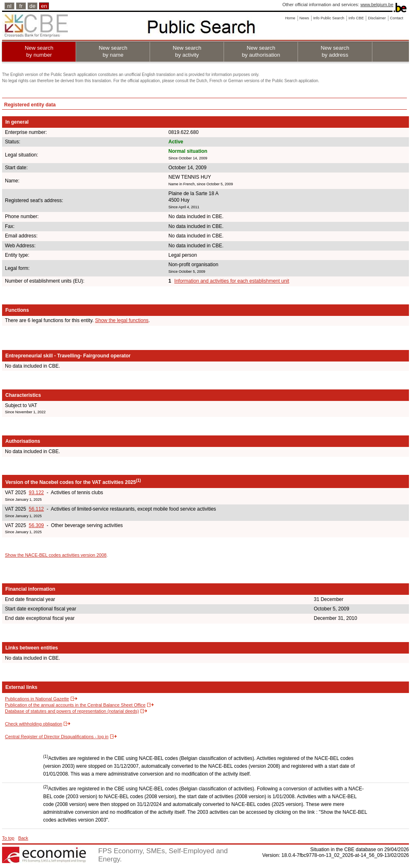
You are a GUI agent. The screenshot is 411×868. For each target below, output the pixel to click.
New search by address (335, 51)
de (33, 6)
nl (9, 6)
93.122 (36, 493)
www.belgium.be (377, 5)
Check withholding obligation (33, 724)
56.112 (36, 509)
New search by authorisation (261, 51)
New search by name (113, 51)
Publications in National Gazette (37, 699)
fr (21, 6)
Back (23, 838)
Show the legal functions (122, 320)
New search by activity (187, 51)
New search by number (39, 51)
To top (8, 838)
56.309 (36, 525)
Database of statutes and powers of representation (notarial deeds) (72, 711)
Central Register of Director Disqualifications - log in (57, 737)
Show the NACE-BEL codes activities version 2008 (56, 555)
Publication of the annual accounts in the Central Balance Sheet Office (75, 705)
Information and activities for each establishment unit (232, 281)
